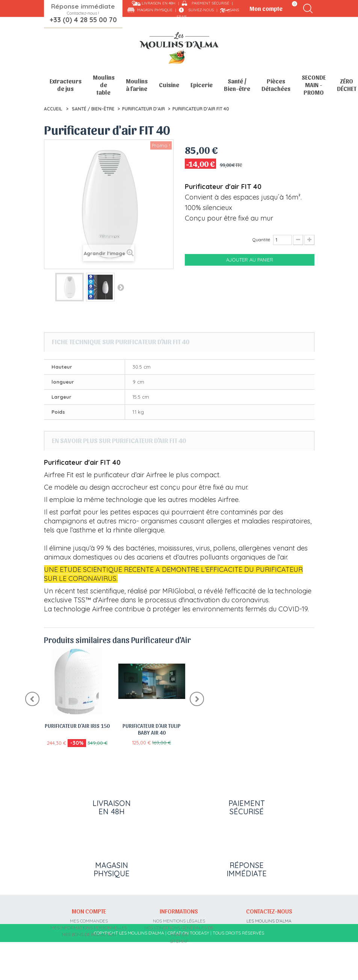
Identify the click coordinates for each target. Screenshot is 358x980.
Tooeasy (199, 970)
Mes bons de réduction (89, 934)
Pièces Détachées (276, 85)
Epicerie (202, 85)
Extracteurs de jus (66, 85)
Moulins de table (104, 85)
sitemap (179, 941)
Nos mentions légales (179, 921)
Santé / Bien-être (237, 85)
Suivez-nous (201, 10)
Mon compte (89, 911)
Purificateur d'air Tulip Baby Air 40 (152, 729)
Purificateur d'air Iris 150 (77, 726)
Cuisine (169, 85)
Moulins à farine (137, 85)
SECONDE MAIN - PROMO (314, 85)
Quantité (261, 240)
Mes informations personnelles (89, 928)
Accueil (53, 109)
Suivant (121, 287)
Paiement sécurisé (210, 3)
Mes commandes (89, 921)
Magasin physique (155, 10)
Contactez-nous (269, 911)
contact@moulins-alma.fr (269, 955)
